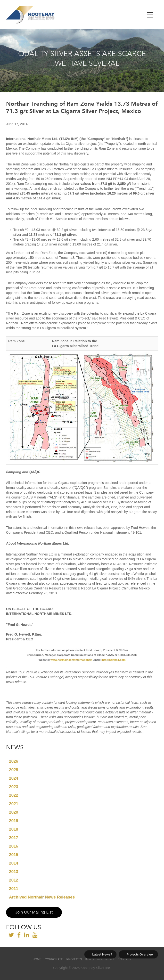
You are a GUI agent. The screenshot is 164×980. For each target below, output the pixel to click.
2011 (14, 889)
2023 (14, 787)
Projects (74, 959)
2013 (14, 872)
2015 (14, 855)
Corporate (54, 959)
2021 (14, 804)
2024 (14, 778)
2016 (14, 846)
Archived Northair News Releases (42, 897)
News (110, 959)
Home (37, 959)
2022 (14, 795)
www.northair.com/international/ (71, 660)
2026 (14, 761)
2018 (14, 829)
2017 (14, 838)
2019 (14, 821)
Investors (94, 959)
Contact (124, 959)
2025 (14, 770)
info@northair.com (113, 660)
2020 (14, 812)
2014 (14, 863)
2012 (14, 880)
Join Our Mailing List (34, 912)
